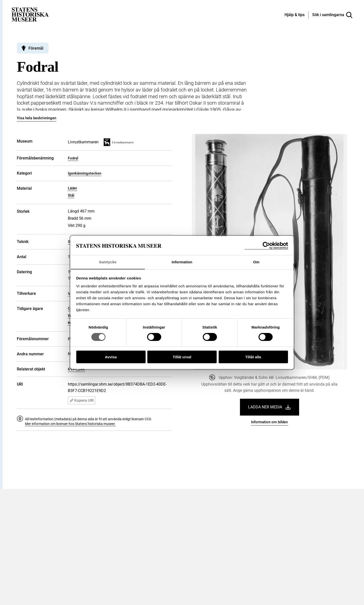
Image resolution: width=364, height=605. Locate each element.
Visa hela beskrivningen (37, 118)
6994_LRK (76, 369)
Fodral (73, 158)
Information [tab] (182, 262)
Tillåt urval (182, 357)
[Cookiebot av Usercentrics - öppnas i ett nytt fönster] (266, 246)
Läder (72, 188)
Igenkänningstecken (85, 173)
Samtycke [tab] (108, 262)
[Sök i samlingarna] (332, 15)
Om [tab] (256, 262)
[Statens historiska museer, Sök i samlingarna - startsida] (30, 14)
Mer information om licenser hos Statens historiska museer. (70, 424)
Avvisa (111, 357)
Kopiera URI (82, 400)
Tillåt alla (253, 357)
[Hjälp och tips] (295, 15)
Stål (71, 195)
